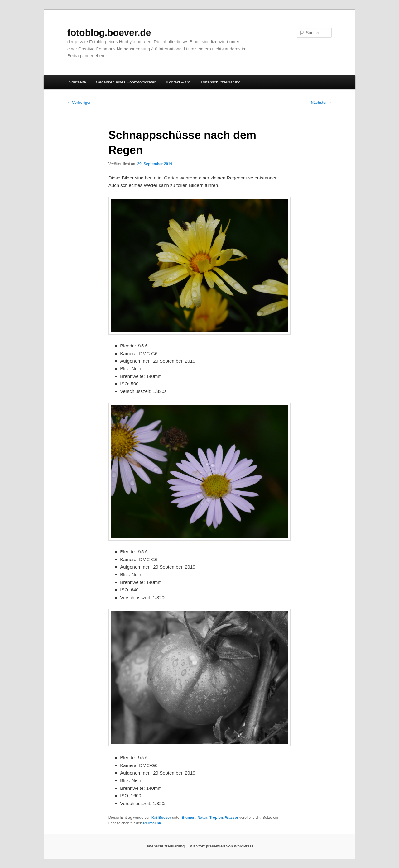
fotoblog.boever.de (109, 33)
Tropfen (216, 818)
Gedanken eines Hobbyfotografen (126, 82)
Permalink (152, 823)
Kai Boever (161, 818)
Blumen (189, 818)
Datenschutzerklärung (221, 82)
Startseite (77, 82)
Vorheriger (79, 103)
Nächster (321, 103)
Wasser (232, 818)
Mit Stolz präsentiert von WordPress (222, 846)
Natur (202, 818)
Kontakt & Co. (179, 82)
